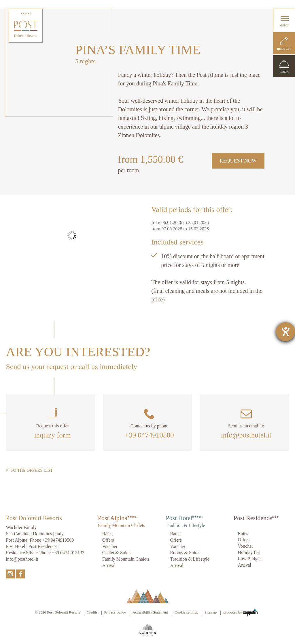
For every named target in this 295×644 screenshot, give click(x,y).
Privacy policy (115, 612)
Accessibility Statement (150, 612)
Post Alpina (113, 518)
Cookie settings (186, 612)
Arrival (109, 565)
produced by (240, 613)
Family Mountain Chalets (126, 559)
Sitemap (211, 612)
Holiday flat (249, 552)
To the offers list (29, 470)
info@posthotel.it (246, 435)
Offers (108, 540)
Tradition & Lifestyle (190, 559)
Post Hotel (179, 518)
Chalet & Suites (117, 553)
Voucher (110, 546)
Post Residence (253, 518)
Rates (107, 534)
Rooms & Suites (185, 553)
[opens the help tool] (285, 332)
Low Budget (249, 559)
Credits (92, 612)
